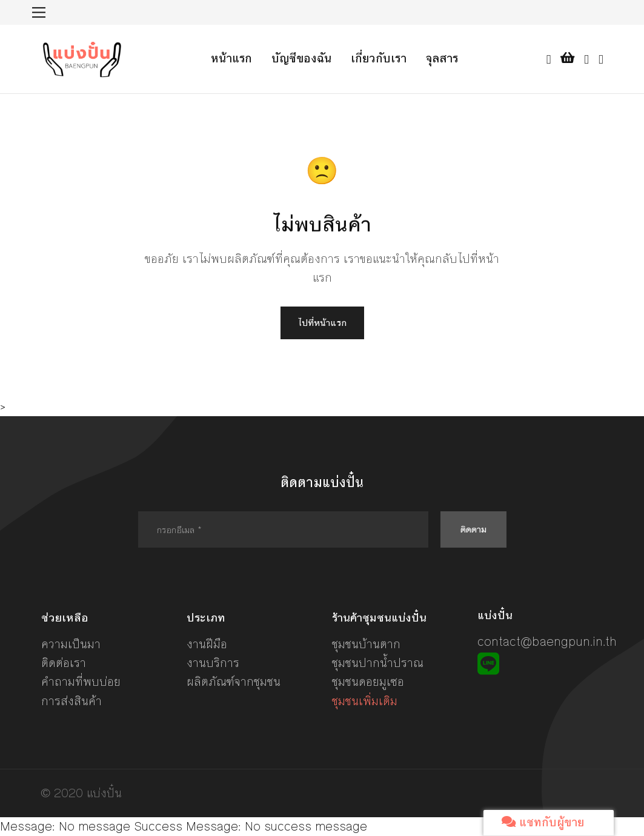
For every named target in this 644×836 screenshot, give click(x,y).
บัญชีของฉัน (301, 58)
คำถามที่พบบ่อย (81, 682)
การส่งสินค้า (71, 701)
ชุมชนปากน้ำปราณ (378, 663)
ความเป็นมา (71, 644)
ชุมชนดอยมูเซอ (368, 682)
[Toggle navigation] (39, 12)
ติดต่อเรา (64, 663)
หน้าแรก (231, 58)
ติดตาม (473, 529)
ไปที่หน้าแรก (322, 323)
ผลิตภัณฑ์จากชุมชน (234, 682)
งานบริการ (213, 663)
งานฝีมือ (207, 644)
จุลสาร (442, 58)
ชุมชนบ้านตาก (366, 644)
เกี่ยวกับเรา (379, 58)
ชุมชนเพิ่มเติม (365, 701)
